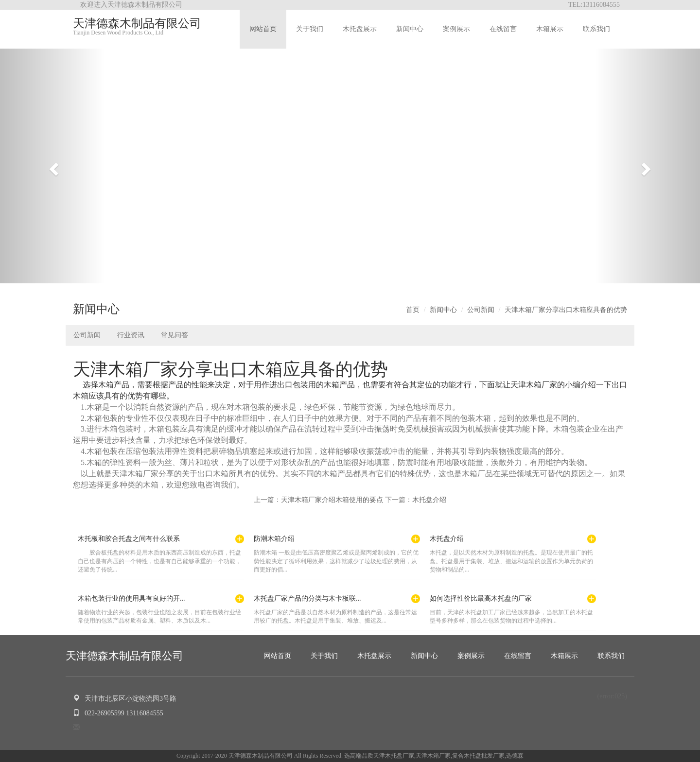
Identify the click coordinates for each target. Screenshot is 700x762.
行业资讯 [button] (131, 335)
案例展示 (456, 29)
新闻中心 (410, 29)
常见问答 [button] (175, 335)
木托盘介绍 (429, 500)
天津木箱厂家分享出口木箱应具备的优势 (566, 310)
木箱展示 (550, 29)
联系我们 (596, 29)
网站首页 (263, 29)
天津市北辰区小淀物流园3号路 (125, 699)
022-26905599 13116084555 (118, 713)
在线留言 (503, 29)
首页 (413, 310)
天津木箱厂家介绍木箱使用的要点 (332, 500)
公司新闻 (481, 310)
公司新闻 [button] (87, 335)
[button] (52, 166)
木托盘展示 (360, 29)
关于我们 (310, 29)
